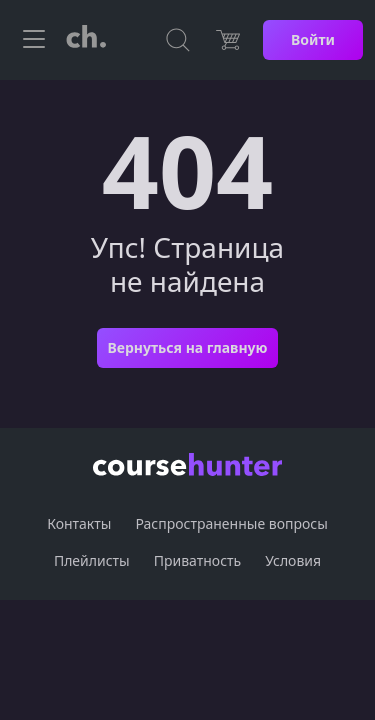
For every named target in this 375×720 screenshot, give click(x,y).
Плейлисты (92, 560)
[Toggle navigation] (34, 40)
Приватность (197, 560)
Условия (293, 560)
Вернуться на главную (187, 347)
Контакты (79, 523)
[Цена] (228, 40)
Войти (313, 39)
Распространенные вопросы (231, 523)
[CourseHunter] (86, 40)
